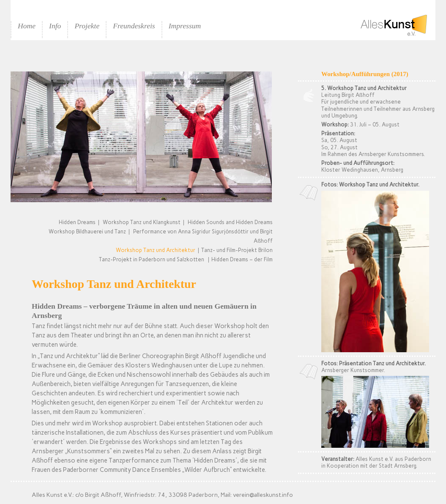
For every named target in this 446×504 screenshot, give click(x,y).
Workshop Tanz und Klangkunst (142, 222)
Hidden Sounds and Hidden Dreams (230, 222)
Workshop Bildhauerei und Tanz (87, 231)
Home (27, 26)
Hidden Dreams (77, 222)
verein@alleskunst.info (263, 495)
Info (55, 26)
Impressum (185, 26)
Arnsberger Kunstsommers (391, 154)
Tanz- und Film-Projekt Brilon (237, 250)
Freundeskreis (134, 26)
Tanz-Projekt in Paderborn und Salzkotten (152, 259)
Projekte (87, 26)
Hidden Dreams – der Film (242, 259)
